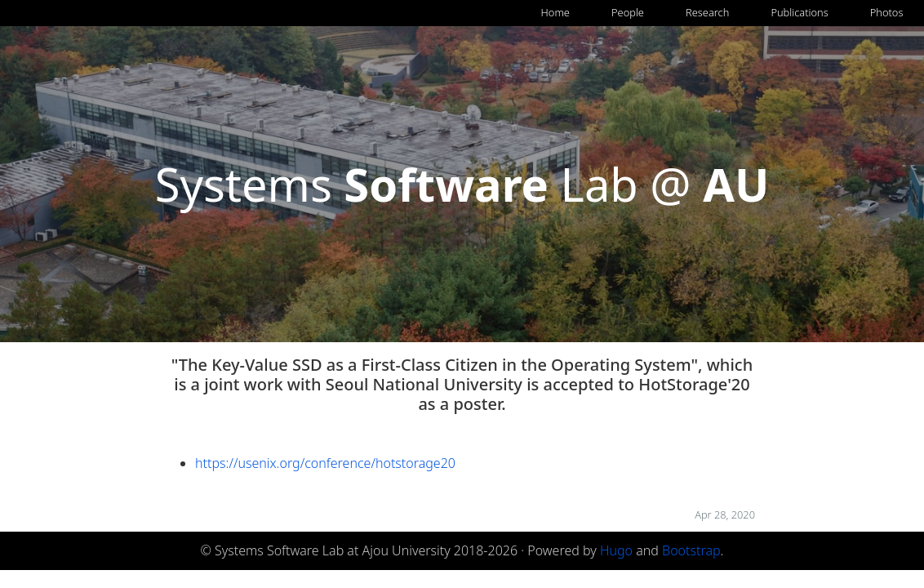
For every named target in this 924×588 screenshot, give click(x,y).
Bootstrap (691, 550)
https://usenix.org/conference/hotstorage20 (325, 463)
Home (555, 12)
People (628, 12)
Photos (887, 12)
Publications (799, 12)
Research (707, 12)
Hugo (616, 550)
